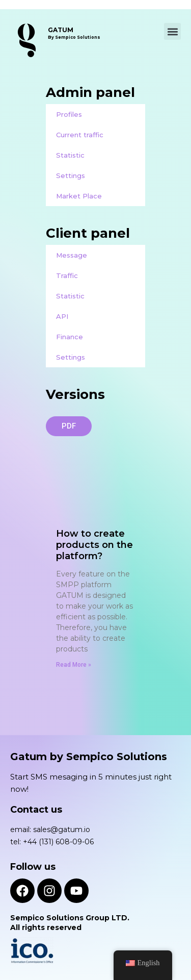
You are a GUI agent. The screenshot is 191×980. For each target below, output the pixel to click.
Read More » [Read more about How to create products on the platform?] (74, 665)
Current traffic (80, 135)
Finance (70, 337)
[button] (172, 31)
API (62, 316)
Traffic (67, 275)
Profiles (69, 114)
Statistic (70, 155)
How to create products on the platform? (94, 545)
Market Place (79, 196)
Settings (71, 175)
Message (72, 255)
